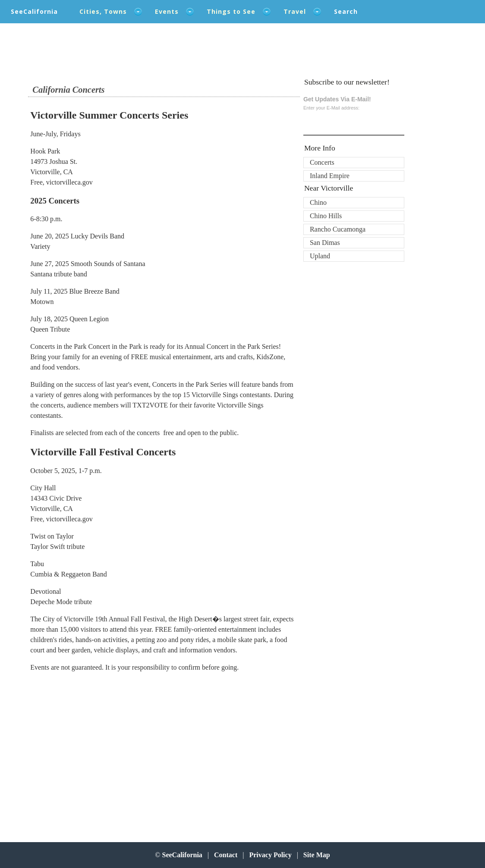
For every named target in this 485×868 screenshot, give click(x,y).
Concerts (322, 162)
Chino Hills (326, 216)
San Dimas (325, 243)
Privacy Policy (270, 855)
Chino (318, 202)
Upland (320, 256)
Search (346, 11)
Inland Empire (330, 176)
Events (167, 11)
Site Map (317, 855)
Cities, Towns (103, 11)
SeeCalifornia (34, 11)
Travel (295, 11)
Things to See (231, 11)
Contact (226, 855)
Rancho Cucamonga (338, 229)
